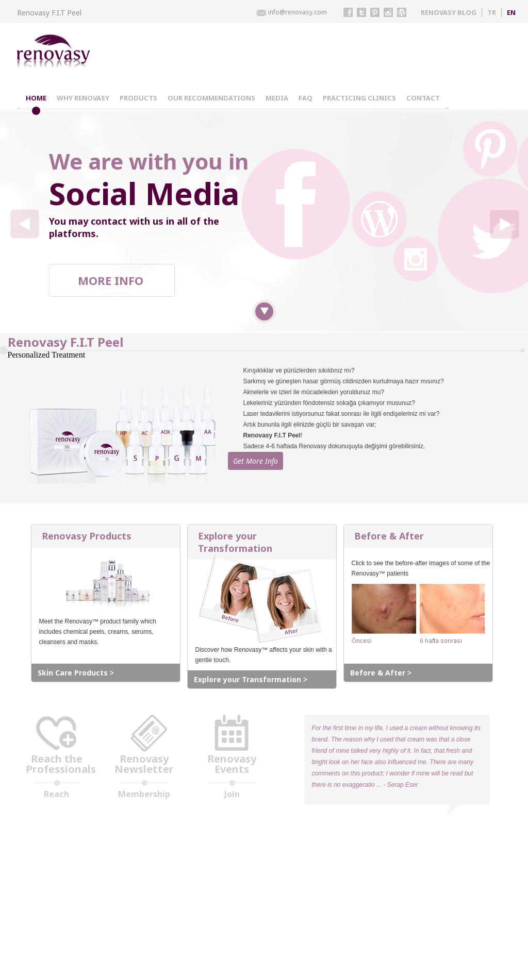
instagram (388, 12)
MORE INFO (111, 280)
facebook (348, 12)
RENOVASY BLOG (449, 12)
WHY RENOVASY (83, 98)
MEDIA (277, 98)
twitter (361, 12)
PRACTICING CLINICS (359, 98)
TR (492, 12)
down (264, 311)
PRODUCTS (138, 98)
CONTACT (423, 98)
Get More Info (271, 484)
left (25, 224)
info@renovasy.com (298, 12)
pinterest (375, 12)
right (504, 224)
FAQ (306, 98)
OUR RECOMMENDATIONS (211, 98)
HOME (36, 98)
